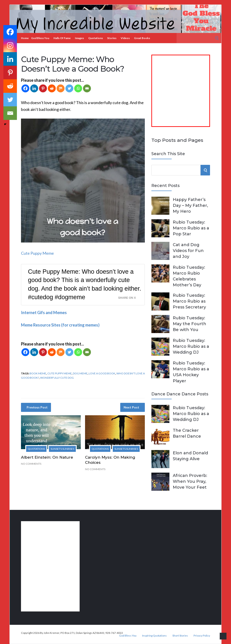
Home (25, 38)
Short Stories (180, 636)
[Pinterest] (43, 88)
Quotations (96, 38)
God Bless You (40, 38)
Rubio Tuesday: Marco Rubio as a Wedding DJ (191, 346)
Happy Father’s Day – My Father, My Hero (190, 205)
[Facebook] (25, 88)
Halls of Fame (62, 38)
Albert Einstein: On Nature (47, 457)
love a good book (102, 373)
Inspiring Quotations (154, 636)
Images (79, 38)
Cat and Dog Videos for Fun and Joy (188, 251)
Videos (125, 38)
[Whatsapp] (78, 88)
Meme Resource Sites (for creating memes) (60, 325)
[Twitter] (69, 88)
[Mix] (61, 88)
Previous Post (37, 407)
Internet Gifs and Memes (44, 313)
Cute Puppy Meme (37, 253)
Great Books (142, 38)
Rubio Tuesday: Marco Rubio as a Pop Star (191, 228)
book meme (38, 373)
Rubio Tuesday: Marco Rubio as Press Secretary (189, 301)
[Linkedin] (34, 88)
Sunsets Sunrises (62, 449)
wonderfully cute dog (57, 378)
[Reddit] (52, 88)
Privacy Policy (202, 636)
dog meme (80, 373)
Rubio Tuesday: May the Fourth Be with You (189, 324)
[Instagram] (10, 45)
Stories (112, 38)
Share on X (127, 298)
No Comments (31, 464)
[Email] (87, 88)
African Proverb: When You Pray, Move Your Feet (190, 481)
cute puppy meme (60, 373)
